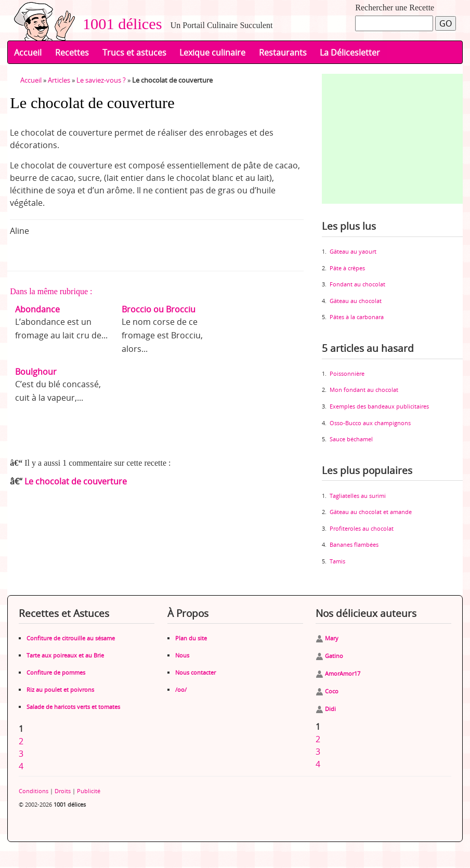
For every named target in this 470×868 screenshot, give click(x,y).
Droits (63, 791)
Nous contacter (195, 672)
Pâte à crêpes (347, 268)
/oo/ (181, 689)
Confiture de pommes (56, 672)
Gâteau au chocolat (356, 301)
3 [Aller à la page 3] (21, 754)
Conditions (34, 791)
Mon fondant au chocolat (364, 390)
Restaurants (283, 52)
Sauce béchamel (351, 439)
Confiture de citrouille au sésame (71, 638)
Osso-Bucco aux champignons (370, 423)
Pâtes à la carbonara (357, 317)
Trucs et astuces (134, 52)
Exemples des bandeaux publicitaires (379, 406)
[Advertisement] (396, 139)
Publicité (89, 791)
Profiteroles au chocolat (362, 528)
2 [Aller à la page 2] (21, 741)
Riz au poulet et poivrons (60, 689)
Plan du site (191, 638)
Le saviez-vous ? (101, 80)
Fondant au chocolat (357, 284)
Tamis (337, 561)
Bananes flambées (354, 544)
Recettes (72, 52)
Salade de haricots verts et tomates (73, 707)
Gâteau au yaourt (353, 251)
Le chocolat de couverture (76, 481)
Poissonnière (347, 373)
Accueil (28, 52)
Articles (59, 80)
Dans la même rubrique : (51, 291)
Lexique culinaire (212, 52)
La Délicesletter (350, 52)
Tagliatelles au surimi (358, 496)
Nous (182, 655)
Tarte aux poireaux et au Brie (65, 655)
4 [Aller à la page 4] (21, 766)
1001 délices (119, 24)
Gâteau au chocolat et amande (371, 512)
